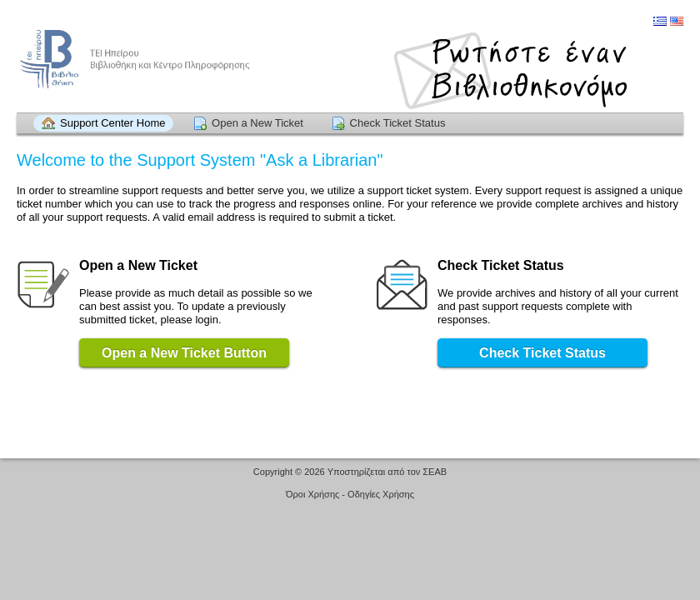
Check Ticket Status (398, 123)
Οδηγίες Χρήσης (381, 494)
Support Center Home (112, 123)
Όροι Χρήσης (312, 494)
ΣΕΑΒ (435, 472)
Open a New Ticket (257, 123)
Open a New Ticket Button (184, 353)
